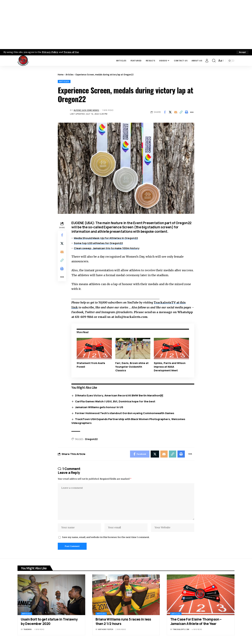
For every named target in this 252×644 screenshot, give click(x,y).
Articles (70, 74)
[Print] (186, 112)
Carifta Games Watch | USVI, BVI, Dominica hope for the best (115, 401)
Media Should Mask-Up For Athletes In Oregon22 (106, 238)
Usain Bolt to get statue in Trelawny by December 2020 (49, 621)
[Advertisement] (126, 25)
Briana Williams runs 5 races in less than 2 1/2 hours (123, 621)
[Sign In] (207, 61)
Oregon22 (91, 439)
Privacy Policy (50, 52)
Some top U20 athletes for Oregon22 (98, 243)
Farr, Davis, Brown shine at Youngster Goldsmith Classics (132, 367)
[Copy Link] (181, 112)
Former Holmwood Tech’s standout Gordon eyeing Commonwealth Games (125, 413)
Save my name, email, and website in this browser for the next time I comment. (106, 537)
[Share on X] (170, 112)
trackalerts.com (181, 629)
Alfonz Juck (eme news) (86, 110)
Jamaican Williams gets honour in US (99, 407)
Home (61, 74)
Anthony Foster (106, 629)
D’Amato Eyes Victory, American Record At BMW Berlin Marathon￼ (119, 395)
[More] (192, 112)
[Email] (176, 112)
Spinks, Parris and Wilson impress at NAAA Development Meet (170, 367)
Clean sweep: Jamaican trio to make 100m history (107, 248)
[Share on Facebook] (165, 112)
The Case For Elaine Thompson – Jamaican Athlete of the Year (196, 621)
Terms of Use (71, 52)
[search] (214, 61)
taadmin (28, 629)
